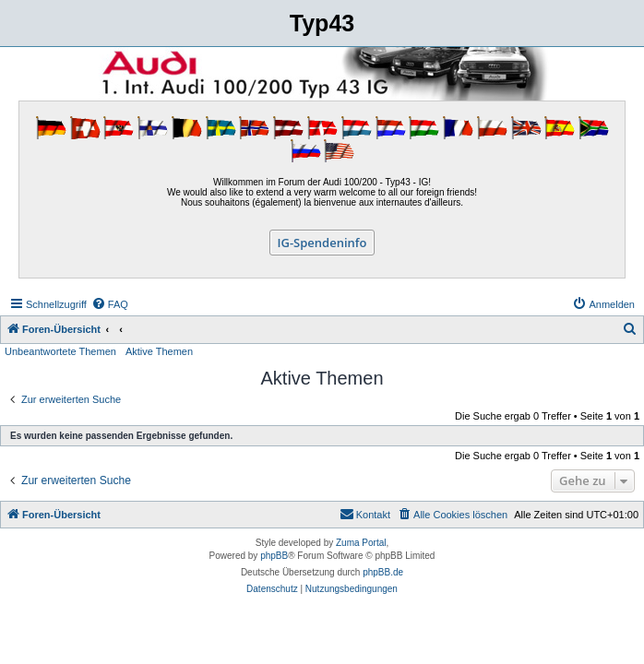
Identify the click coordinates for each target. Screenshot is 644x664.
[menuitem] (110, 304)
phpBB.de (383, 572)
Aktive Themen (159, 351)
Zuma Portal (361, 543)
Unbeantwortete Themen (60, 351)
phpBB (274, 556)
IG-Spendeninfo (322, 243)
